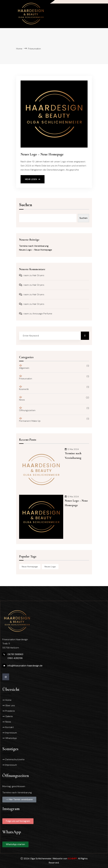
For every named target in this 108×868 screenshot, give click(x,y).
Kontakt (10, 727)
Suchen (26, 205)
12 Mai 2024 (72, 449)
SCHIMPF (72, 859)
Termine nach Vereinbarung (34, 246)
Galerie (9, 716)
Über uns (10, 705)
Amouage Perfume (42, 314)
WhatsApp (11, 738)
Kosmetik (24, 388)
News (22, 399)
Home (19, 49)
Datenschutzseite (15, 759)
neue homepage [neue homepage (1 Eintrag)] (30, 567)
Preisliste (10, 711)
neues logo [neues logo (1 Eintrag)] (50, 567)
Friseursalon (26, 377)
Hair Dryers (38, 275)
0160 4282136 (15, 658)
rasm (26, 275)
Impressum (11, 733)
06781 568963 (15, 654)
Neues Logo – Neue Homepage (42, 154)
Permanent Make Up (30, 420)
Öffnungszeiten (27, 409)
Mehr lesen (33, 179)
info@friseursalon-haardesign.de (25, 666)
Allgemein (24, 367)
